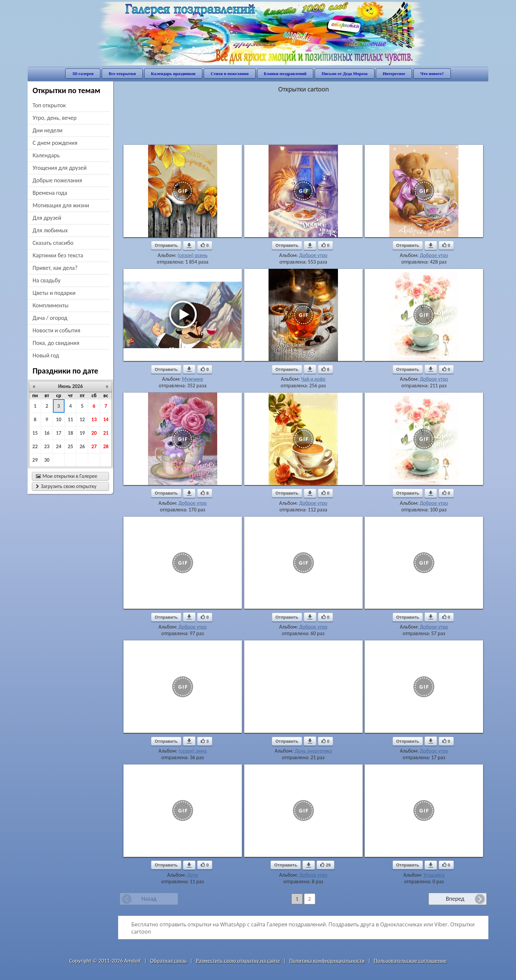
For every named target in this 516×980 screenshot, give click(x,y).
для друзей (47, 218)
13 (94, 419)
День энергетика (313, 751)
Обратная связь (168, 961)
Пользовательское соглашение (410, 961)
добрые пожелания (57, 180)
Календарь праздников (173, 74)
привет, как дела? (55, 268)
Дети (193, 875)
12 (82, 419)
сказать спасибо (53, 243)
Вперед (455, 899)
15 (35, 433)
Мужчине (193, 379)
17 (59, 433)
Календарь (46, 155)
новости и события (56, 330)
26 (82, 446)
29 (35, 460)
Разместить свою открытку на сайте (238, 961)
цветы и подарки (54, 293)
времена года (50, 193)
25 (70, 446)
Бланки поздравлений (285, 74)
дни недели (48, 130)
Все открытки (122, 74)
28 (106, 446)
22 (35, 446)
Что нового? (432, 74)
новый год (46, 355)
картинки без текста (58, 255)
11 (70, 419)
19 (82, 433)
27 (94, 446)
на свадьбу (47, 280)
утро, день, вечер (55, 118)
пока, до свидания (56, 343)
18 (70, 433)
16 (47, 433)
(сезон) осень (193, 255)
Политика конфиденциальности (327, 961)
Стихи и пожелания (230, 74)
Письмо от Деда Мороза (345, 74)
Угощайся (434, 875)
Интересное (394, 74)
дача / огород (50, 318)
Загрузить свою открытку (66, 486)
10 (59, 419)
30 (47, 460)
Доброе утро (313, 255)
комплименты (51, 305)
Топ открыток (49, 105)
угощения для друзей (60, 168)
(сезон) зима (193, 751)
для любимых (50, 230)
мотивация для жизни (61, 205)
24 (59, 446)
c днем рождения (55, 143)
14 (106, 419)
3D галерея (83, 74)
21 (106, 433)
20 (94, 433)
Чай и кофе (313, 379)
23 (47, 446)
